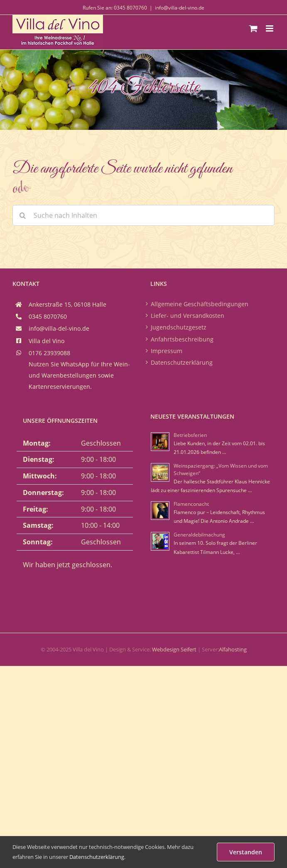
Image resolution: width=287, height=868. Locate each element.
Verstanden (246, 852)
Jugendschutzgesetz (179, 327)
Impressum (167, 351)
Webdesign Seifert (174, 649)
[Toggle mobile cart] (253, 28)
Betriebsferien (190, 435)
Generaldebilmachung (199, 535)
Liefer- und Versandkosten (188, 316)
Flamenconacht (191, 504)
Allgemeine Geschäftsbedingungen (200, 304)
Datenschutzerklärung (182, 362)
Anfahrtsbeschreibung (182, 339)
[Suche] (23, 215)
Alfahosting (233, 649)
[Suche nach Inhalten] (143, 215)
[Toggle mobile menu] (270, 28)
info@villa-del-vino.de (180, 8)
